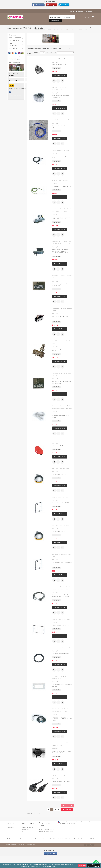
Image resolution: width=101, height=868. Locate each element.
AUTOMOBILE (13, 48)
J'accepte (82, 865)
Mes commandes (28, 827)
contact (81, 11)
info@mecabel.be (45, 840)
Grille (27, 53)
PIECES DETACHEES (15, 38)
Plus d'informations (94, 865)
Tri (55, 53)
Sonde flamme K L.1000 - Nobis (61, 180)
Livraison (46, 848)
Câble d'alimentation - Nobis (60, 776)
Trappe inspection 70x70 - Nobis (61, 497)
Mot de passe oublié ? (16, 193)
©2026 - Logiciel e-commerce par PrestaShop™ (21, 857)
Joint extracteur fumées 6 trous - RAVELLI (20, 112)
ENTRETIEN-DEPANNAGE (13, 45)
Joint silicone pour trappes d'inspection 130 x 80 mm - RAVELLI (20, 83)
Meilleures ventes (15, 57)
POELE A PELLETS (14, 41)
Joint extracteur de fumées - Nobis (61, 648)
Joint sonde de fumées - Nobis (60, 440)
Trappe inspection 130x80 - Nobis (61, 619)
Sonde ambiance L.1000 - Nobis (60, 150)
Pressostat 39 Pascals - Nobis (60, 59)
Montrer (36, 53)
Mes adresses (27, 832)
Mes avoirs (26, 830)
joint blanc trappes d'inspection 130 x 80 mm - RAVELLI (20, 64)
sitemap (91, 848)
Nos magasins (14, 148)
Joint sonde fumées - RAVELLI (20, 99)
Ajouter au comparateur (58, 81)
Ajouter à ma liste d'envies (54, 81)
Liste (30, 53)
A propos (84, 848)
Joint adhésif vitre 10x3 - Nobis (61, 469)
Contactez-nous (36, 848)
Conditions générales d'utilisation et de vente (65, 848)
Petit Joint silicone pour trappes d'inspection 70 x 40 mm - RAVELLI (20, 130)
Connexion (74, 11)
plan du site (89, 11)
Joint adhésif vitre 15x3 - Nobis (61, 526)
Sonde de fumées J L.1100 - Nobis (61, 120)
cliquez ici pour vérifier (67, 824)
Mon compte (28, 823)
